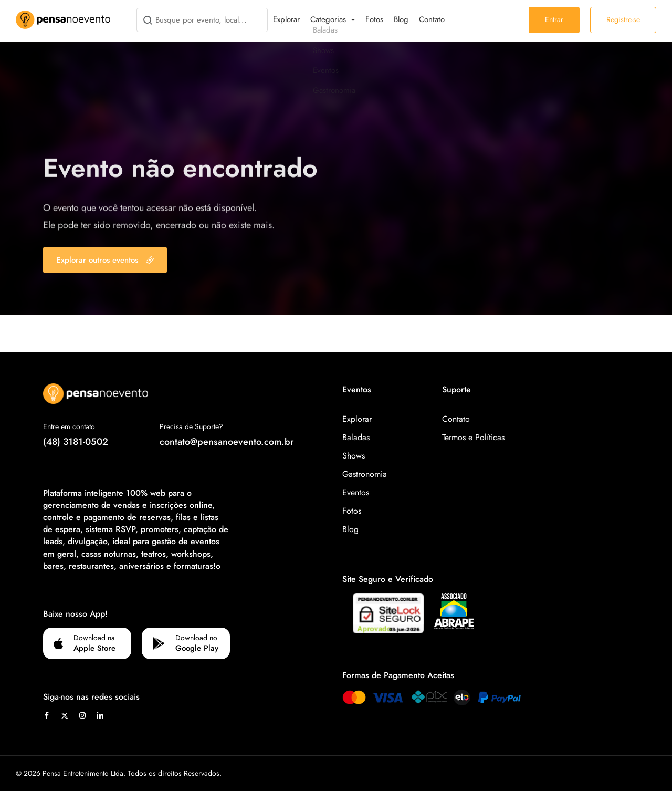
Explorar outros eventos (105, 260)
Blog (401, 19)
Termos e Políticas (473, 437)
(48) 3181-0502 (76, 442)
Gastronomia (365, 474)
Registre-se (623, 19)
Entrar (554, 19)
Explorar (286, 19)
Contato (432, 19)
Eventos (356, 492)
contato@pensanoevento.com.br (227, 442)
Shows (354, 456)
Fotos (374, 19)
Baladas (356, 437)
